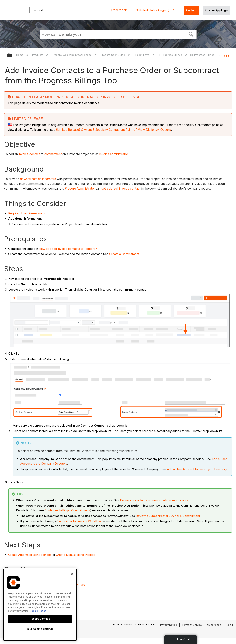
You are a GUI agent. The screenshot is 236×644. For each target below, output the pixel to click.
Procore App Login (216, 10)
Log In (230, 625)
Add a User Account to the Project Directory (197, 469)
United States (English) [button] (154, 10)
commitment (53, 154)
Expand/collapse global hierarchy (12, 56)
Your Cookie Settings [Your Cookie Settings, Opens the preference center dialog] (40, 629)
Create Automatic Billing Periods (30, 555)
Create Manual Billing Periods (76, 555)
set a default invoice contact (121, 189)
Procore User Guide (113, 55)
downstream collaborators (38, 179)
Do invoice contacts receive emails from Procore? (154, 500)
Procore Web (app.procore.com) (72, 55)
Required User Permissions (27, 213)
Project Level (142, 55)
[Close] (72, 574)
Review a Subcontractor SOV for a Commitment (168, 516)
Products (38, 55)
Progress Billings (170, 55)
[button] (191, 34)
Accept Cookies (40, 619)
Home (20, 55)
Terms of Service (192, 625)
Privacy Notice (169, 625)
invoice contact (29, 154)
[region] (40, 605)
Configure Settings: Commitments (67, 510)
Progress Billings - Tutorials (209, 55)
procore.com (119, 10)
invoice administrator (114, 154)
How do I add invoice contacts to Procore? (68, 249)
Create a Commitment (124, 254)
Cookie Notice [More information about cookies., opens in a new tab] (38, 611)
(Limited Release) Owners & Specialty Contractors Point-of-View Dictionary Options (114, 130)
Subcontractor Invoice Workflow (79, 521)
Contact (191, 10)
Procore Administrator (80, 189)
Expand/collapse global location (226, 54)
